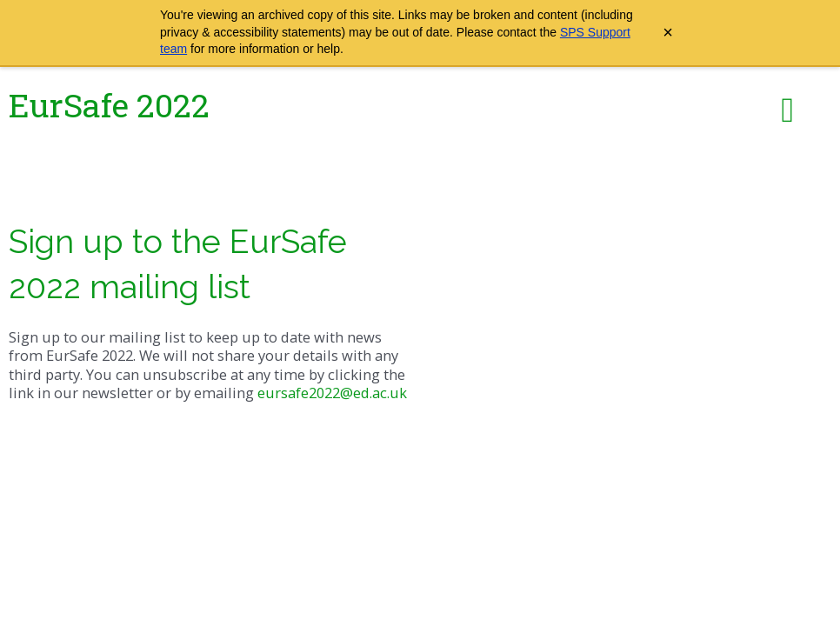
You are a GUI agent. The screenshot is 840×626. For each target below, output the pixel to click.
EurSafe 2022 (109, 105)
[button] (787, 110)
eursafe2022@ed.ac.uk (332, 393)
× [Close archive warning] (668, 32)
